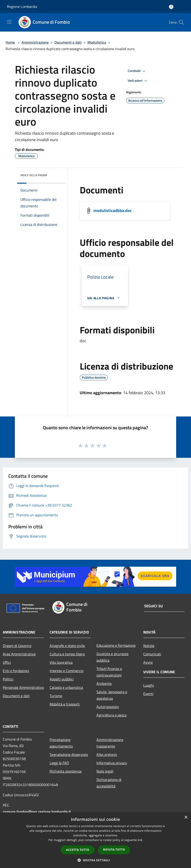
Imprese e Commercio (67, 671)
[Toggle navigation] (9, 22)
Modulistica (97, 42)
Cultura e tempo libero (67, 654)
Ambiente (104, 683)
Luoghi (149, 685)
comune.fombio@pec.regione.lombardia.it (37, 812)
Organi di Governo (17, 646)
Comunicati (152, 654)
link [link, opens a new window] (140, 840)
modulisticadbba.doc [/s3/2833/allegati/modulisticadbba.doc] (113, 210)
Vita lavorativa (61, 662)
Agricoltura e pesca (111, 715)
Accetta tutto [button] (78, 850)
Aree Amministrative (19, 654)
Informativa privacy (112, 763)
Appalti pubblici (62, 679)
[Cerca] (181, 22)
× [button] (186, 818)
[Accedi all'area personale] (171, 7)
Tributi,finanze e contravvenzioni (109, 672)
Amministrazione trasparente (110, 743)
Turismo (56, 696)
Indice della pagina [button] (34, 175)
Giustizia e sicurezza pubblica (112, 657)
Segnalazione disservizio (69, 754)
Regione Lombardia (22, 7)
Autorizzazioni (108, 707)
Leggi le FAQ (59, 763)
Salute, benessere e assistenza (112, 695)
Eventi (148, 694)
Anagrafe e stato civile (67, 646)
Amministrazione (35, 42)
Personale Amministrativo (23, 687)
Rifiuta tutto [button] (114, 850)
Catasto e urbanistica (66, 687)
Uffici (7, 662)
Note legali (105, 771)
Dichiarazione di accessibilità (109, 783)
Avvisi (148, 662)
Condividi (137, 71)
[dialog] (95, 840)
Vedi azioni (138, 81)
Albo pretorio (107, 754)
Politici (8, 679)
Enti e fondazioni (16, 671)
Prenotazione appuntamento (61, 743)
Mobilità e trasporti (65, 704)
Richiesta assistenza (66, 771)
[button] (95, 860)
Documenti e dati (68, 42)
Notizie (149, 646)
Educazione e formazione (116, 645)
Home (10, 42)
